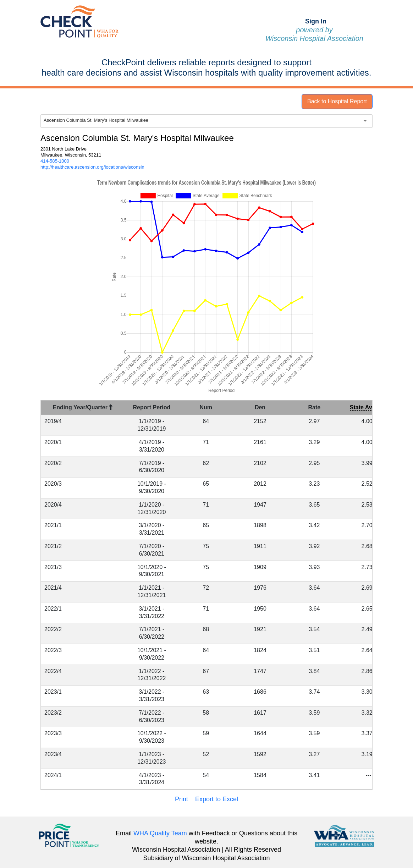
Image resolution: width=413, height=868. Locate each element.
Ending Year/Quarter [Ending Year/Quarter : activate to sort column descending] (83, 407)
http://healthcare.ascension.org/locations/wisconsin (92, 167)
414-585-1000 (55, 161)
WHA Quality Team (160, 833)
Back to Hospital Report (337, 101)
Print (181, 799)
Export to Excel (217, 799)
